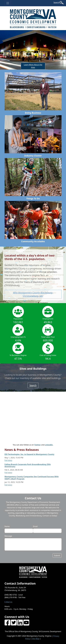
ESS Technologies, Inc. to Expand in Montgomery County (29, 454)
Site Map (36, 639)
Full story (8, 460)
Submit (57, 555)
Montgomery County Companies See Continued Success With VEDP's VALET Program (32, 478)
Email (35, 526)
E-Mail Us (8, 602)
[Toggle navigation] (8, 3)
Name (7, 526)
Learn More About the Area (33, 66)
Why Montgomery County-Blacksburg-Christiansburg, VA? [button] (33, 294)
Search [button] (33, 385)
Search (57, 2)
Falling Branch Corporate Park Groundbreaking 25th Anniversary (28, 465)
